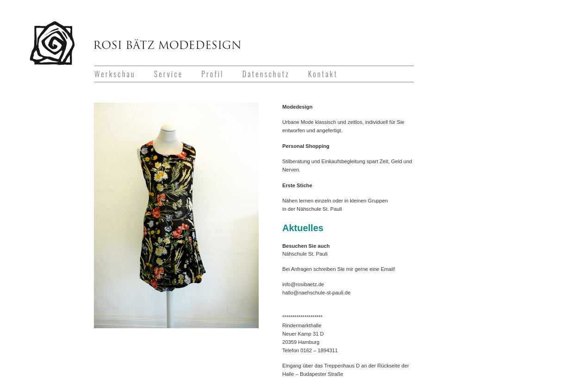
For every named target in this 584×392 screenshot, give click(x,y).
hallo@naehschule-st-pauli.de (317, 293)
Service (168, 74)
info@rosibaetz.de (303, 284)
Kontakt (323, 74)
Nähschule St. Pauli (319, 209)
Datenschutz (266, 74)
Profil (212, 74)
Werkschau (115, 74)
